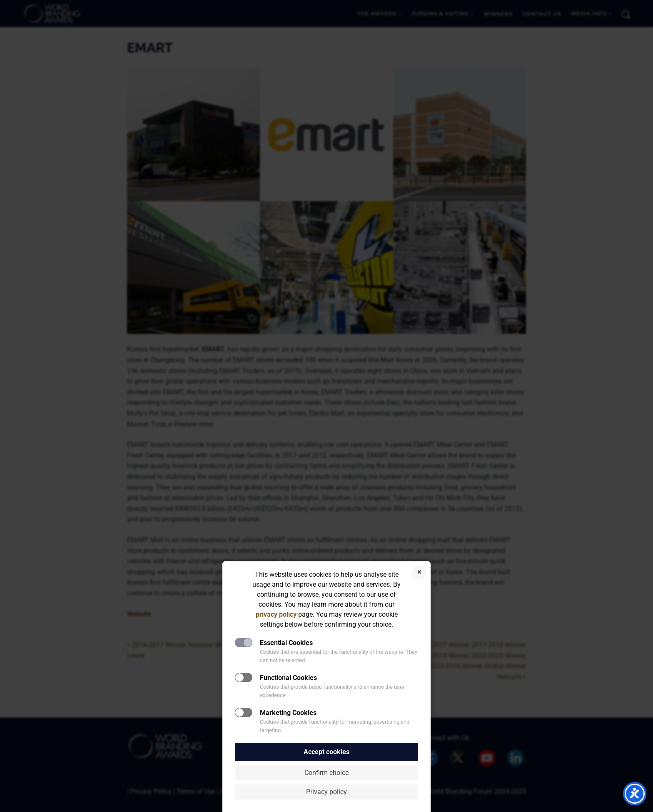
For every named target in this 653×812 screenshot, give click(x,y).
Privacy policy (326, 792)
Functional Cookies (288, 678)
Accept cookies (326, 752)
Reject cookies (419, 573)
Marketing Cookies (288, 713)
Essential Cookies (286, 643)
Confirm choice (326, 773)
